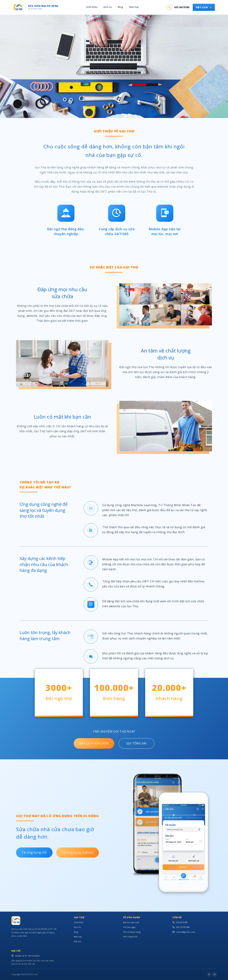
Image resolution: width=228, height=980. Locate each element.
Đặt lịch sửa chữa (131, 922)
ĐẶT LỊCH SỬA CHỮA (94, 743)
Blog (121, 7)
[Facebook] (209, 974)
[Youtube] (214, 974)
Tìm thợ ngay (129, 927)
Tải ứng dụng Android (77, 852)
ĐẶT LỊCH (204, 7)
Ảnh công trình (130, 937)
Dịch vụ (108, 7)
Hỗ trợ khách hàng (132, 932)
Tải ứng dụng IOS (34, 852)
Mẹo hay (134, 7)
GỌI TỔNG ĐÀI (137, 743)
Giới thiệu (92, 7)
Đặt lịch (77, 941)
